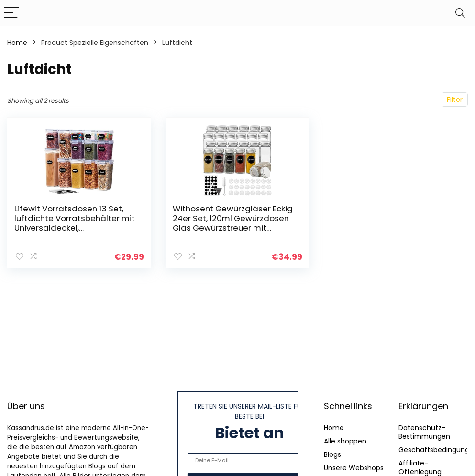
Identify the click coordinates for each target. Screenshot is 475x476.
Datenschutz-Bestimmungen (424, 432)
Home (17, 43)
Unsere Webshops (354, 468)
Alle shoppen (345, 441)
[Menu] (11, 13)
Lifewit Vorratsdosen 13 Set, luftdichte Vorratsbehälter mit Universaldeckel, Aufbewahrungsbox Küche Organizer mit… (75, 228)
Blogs (332, 454)
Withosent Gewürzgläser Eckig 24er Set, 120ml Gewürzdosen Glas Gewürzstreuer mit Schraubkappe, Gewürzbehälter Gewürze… (233, 228)
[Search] (460, 13)
